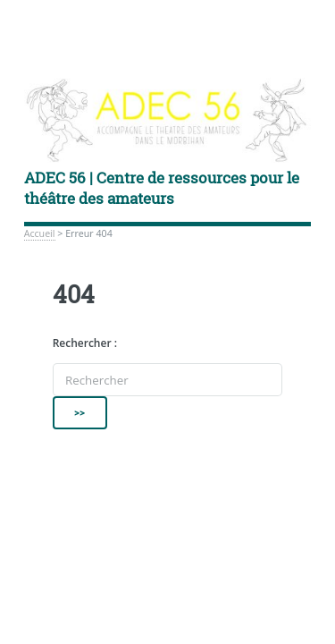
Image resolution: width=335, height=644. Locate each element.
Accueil (40, 233)
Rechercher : (85, 343)
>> (80, 412)
